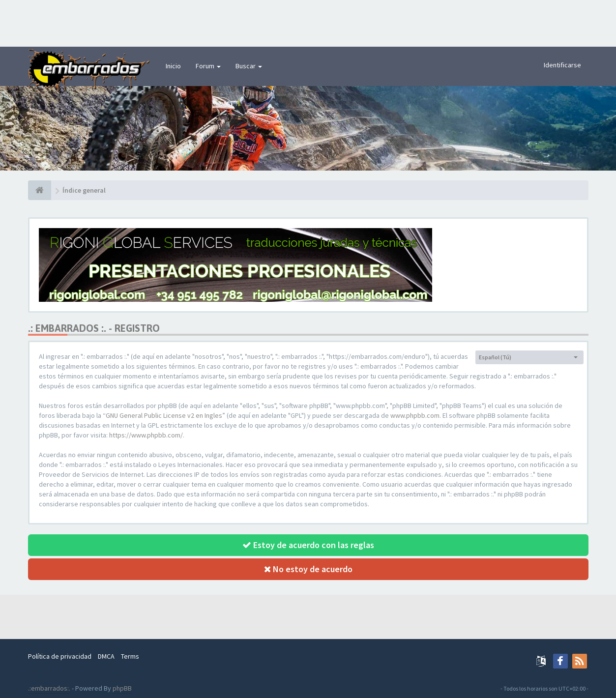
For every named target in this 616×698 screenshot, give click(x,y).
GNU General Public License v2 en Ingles (164, 415)
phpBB (122, 688)
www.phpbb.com (415, 415)
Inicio (173, 66)
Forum (208, 66)
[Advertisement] (308, 22)
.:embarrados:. (49, 688)
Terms (130, 656)
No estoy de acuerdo (308, 569)
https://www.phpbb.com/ (146, 435)
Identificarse (562, 65)
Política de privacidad (60, 656)
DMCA (106, 656)
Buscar (249, 66)
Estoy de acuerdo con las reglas (308, 545)
